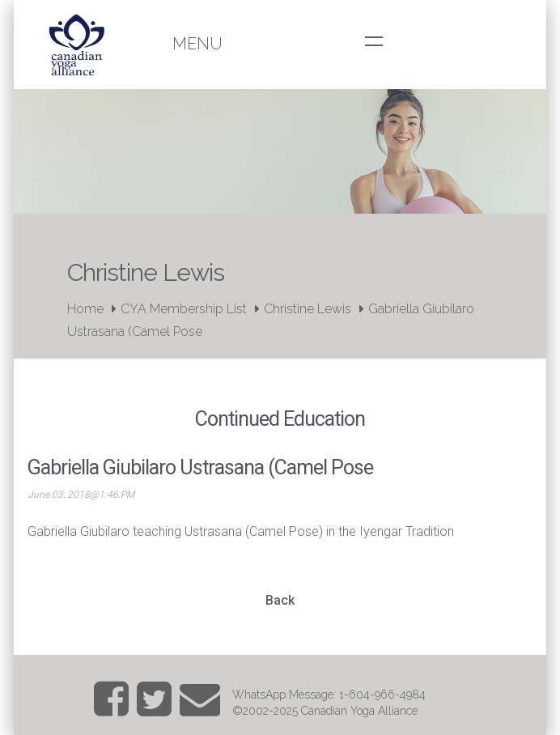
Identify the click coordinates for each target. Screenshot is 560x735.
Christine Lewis (308, 309)
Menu (197, 44)
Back (280, 600)
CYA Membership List (184, 309)
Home (85, 309)
